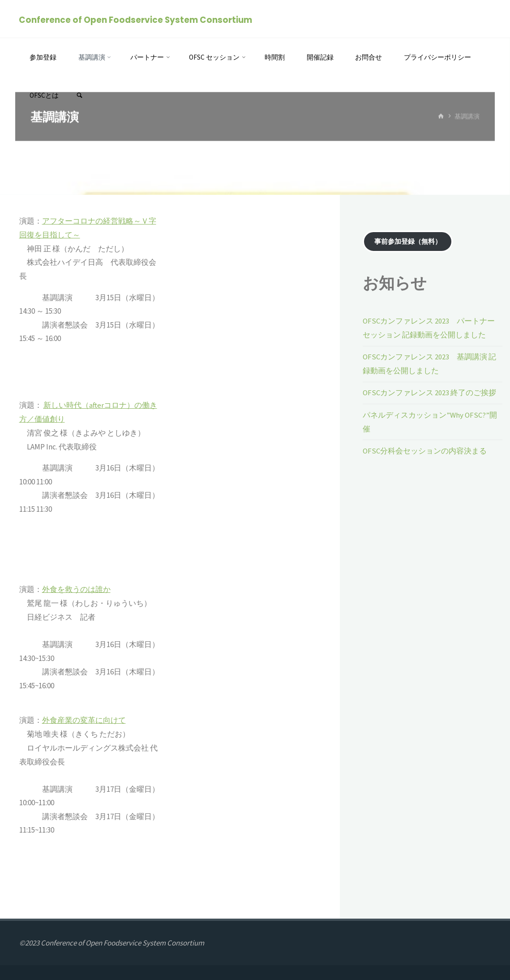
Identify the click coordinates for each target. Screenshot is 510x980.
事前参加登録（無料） (408, 242)
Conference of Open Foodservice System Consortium (136, 19)
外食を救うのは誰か (76, 589)
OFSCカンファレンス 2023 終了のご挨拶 (429, 392)
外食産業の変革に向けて (84, 720)
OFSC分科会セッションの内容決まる (425, 449)
